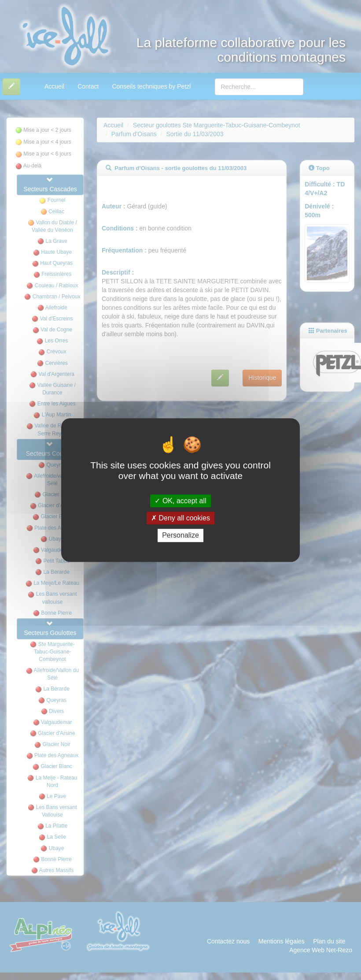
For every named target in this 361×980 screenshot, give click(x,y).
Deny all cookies (180, 518)
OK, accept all (180, 501)
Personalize (180, 536)
